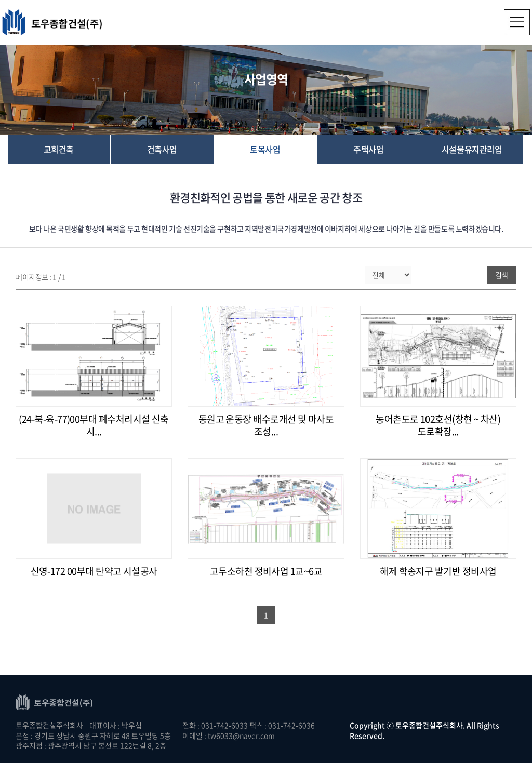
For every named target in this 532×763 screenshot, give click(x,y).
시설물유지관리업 (472, 149)
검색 (502, 275)
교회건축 (59, 149)
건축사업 (162, 149)
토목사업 (265, 149)
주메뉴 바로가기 (0, 0)
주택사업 (368, 149)
